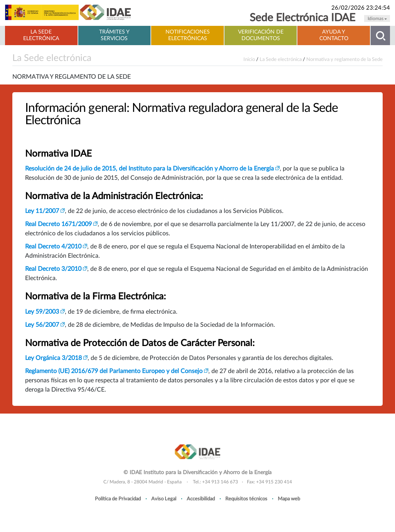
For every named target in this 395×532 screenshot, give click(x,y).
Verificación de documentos (261, 35)
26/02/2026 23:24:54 (361, 8)
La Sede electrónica (41, 35)
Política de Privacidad (118, 499)
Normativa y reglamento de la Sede (344, 59)
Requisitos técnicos (246, 499)
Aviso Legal (164, 499)
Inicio (249, 59)
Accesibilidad (201, 499)
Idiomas (377, 19)
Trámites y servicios (114, 35)
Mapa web (289, 499)
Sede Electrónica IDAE (302, 18)
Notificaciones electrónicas (188, 35)
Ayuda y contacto (334, 35)
